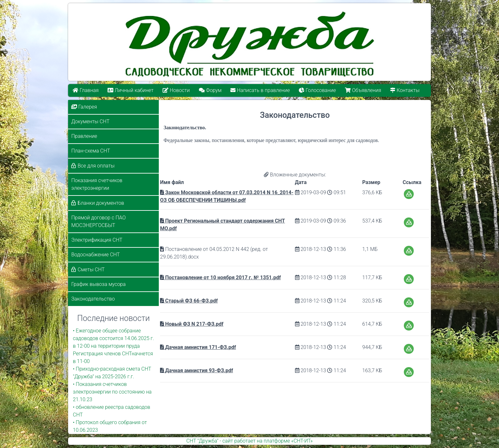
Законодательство (93, 299)
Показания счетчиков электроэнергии (97, 184)
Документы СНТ (90, 121)
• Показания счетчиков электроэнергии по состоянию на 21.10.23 (112, 392)
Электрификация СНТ (97, 240)
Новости (176, 90)
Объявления (363, 90)
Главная (86, 90)
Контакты (405, 90)
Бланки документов (101, 203)
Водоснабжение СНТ (95, 255)
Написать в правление (260, 90)
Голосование (318, 90)
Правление (84, 136)
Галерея (84, 107)
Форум (210, 90)
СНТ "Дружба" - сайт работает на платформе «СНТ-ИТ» (250, 441)
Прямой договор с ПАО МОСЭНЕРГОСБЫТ (98, 221)
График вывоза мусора (98, 284)
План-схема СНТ (91, 151)
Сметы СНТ (91, 270)
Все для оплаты (96, 166)
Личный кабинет (131, 90)
